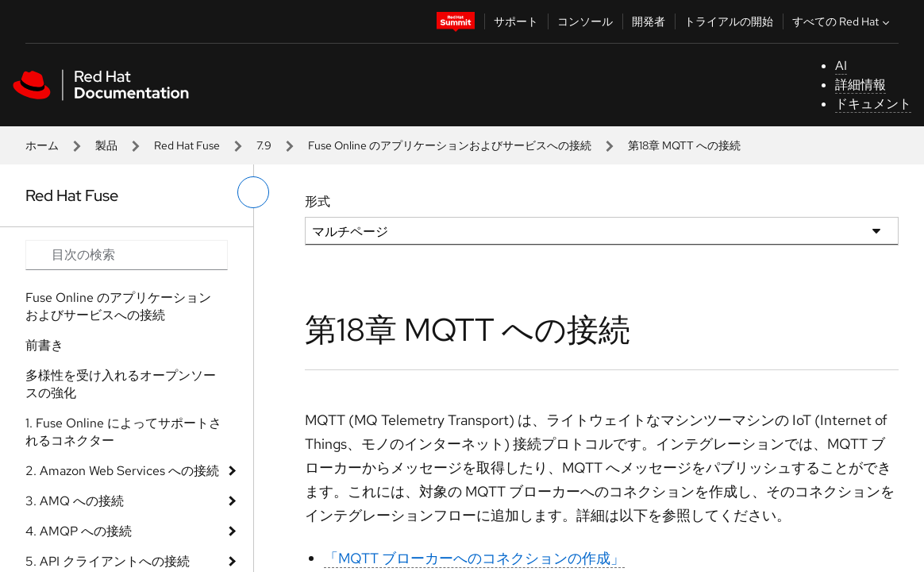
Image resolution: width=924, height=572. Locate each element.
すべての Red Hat (843, 21)
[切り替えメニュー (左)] (253, 192)
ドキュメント (873, 104)
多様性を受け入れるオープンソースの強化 (121, 384)
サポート (516, 21)
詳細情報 (860, 85)
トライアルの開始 (729, 21)
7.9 (264, 145)
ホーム (42, 145)
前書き (44, 345)
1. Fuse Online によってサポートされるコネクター (123, 432)
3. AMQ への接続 (75, 501)
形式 (318, 201)
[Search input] (127, 255)
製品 (106, 145)
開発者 (649, 21)
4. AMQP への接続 (79, 531)
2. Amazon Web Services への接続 (122, 471)
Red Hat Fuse (187, 145)
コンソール (585, 21)
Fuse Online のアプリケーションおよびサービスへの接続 (450, 145)
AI (841, 66)
